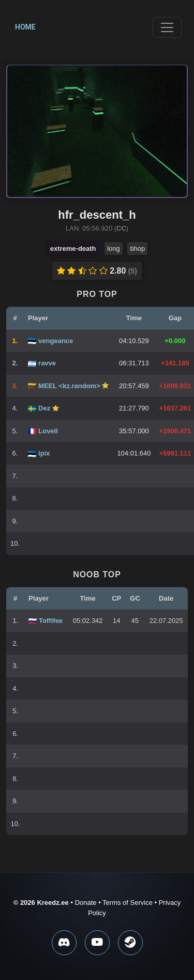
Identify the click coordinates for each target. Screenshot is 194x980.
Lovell (48, 431)
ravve (47, 363)
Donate (86, 903)
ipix (44, 453)
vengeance (56, 341)
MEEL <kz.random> (70, 386)
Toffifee (51, 621)
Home (25, 27)
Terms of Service (128, 903)
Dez (45, 408)
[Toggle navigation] (167, 27)
